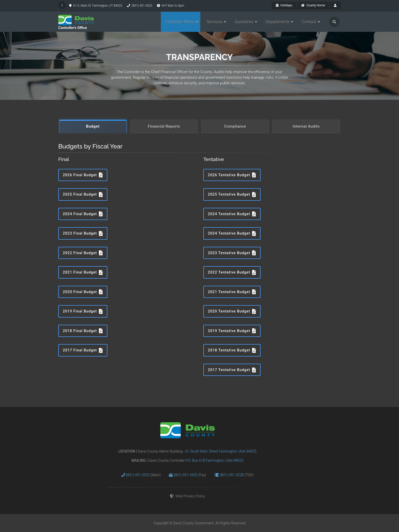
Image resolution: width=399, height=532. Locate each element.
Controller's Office (73, 28)
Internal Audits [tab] (306, 126)
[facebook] (62, 5)
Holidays (284, 5)
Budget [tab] (93, 126)
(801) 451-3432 (186, 475)
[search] (334, 22)
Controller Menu (180, 22)
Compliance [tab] (235, 126)
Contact (309, 22)
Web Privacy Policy (187, 496)
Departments (278, 22)
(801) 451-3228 (232, 475)
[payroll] (335, 6)
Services (215, 22)
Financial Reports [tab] (164, 126)
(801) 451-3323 (138, 475)
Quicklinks (244, 22)
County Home (313, 5)
